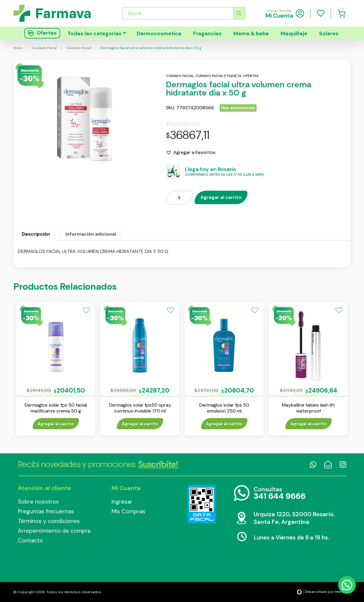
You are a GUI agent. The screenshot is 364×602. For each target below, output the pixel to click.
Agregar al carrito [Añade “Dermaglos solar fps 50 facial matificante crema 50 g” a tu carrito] (56, 424)
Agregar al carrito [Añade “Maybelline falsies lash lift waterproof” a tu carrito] (309, 424)
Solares (329, 33)
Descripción (36, 234)
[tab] (36, 234)
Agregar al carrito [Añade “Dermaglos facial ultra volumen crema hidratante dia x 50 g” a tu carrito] (221, 197)
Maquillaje (294, 33)
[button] (191, 152)
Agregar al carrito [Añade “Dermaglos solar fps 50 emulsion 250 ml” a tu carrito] (224, 424)
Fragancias (207, 33)
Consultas (280, 493)
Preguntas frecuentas (46, 511)
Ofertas (251, 76)
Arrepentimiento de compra (54, 531)
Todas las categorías (95, 33)
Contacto (31, 540)
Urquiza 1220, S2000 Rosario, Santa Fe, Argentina (294, 518)
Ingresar (122, 502)
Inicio (18, 48)
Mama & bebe (251, 33)
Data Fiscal (201, 504)
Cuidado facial (180, 76)
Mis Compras (128, 511)
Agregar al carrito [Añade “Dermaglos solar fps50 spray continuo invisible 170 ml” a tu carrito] (140, 424)
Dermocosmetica (159, 33)
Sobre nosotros (38, 502)
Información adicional (91, 234)
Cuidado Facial (44, 48)
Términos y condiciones (49, 521)
